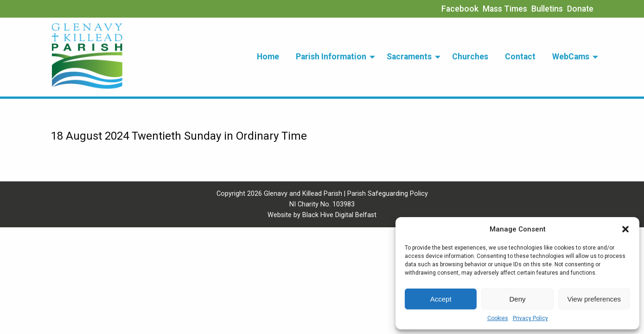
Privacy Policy (530, 318)
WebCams (571, 57)
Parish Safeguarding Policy (388, 194)
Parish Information (331, 57)
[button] (625, 229)
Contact (520, 57)
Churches (470, 57)
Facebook (460, 9)
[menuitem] (268, 57)
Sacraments (409, 57)
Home (268, 57)
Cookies (498, 318)
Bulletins (547, 9)
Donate (580, 9)
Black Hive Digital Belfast (339, 215)
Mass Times (505, 9)
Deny (517, 299)
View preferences (594, 299)
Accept (441, 299)
